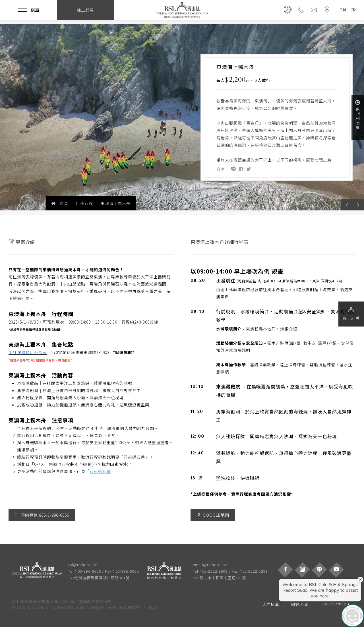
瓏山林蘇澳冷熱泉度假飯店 (182, 10)
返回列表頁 (358, 114)
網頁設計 (135, 607)
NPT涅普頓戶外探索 (28, 352)
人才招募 (271, 604)
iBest (152, 607)
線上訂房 (351, 313)
